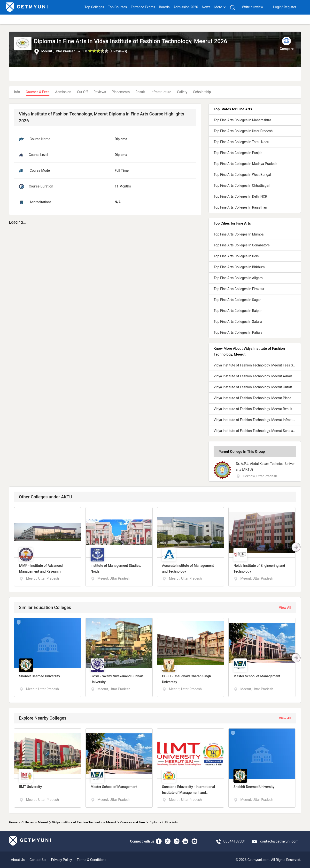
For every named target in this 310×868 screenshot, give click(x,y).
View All (285, 608)
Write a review (252, 7)
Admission (63, 92)
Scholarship (202, 92)
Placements (121, 92)
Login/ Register (285, 7)
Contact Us (38, 860)
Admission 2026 (186, 7)
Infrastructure (161, 92)
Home (13, 822)
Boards (164, 7)
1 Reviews (118, 51)
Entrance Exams (143, 7)
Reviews (100, 92)
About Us (18, 860)
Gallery (182, 92)
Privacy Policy (62, 860)
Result (140, 92)
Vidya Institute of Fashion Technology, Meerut (84, 822)
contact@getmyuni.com (279, 841)
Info (17, 92)
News (206, 7)
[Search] (232, 7)
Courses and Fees (133, 822)
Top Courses (117, 7)
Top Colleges (94, 7)
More (220, 7)
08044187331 (235, 841)
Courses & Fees (37, 92)
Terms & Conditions (92, 860)
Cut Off (82, 92)
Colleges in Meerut (35, 822)
